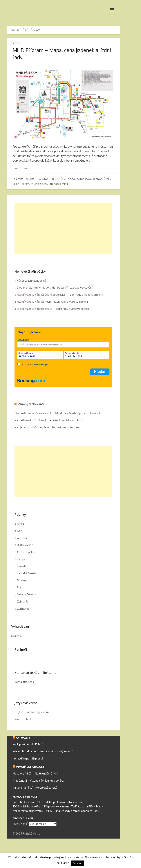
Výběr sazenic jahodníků (31, 281)
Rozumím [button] (77, 863)
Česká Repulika (25, 179)
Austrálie (22, 538)
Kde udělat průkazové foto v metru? (61, 802)
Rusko (21, 587)
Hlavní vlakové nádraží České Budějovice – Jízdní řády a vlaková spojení (60, 295)
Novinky (22, 580)
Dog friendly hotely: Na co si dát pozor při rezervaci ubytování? (55, 288)
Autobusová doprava (90, 179)
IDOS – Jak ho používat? (28, 806)
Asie (20, 531)
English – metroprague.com (32, 712)
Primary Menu (112, 10)
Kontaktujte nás (24, 682)
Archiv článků (20, 824)
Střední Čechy (39, 184)
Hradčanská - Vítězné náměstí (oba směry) (38, 781)
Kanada (22, 566)
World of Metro (24, 719)
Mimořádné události (31, 767)
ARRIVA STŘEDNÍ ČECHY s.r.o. (57, 179)
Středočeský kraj (58, 184)
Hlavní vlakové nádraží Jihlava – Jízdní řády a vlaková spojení (53, 309)
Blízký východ (25, 545)
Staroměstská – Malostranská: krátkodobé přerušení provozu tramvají (57, 413)
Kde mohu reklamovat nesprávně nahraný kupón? (43, 751)
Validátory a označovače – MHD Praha (36, 811)
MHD (16, 184)
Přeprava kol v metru (57, 806)
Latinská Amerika (27, 573)
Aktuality (23, 738)
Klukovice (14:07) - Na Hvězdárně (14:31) (36, 773)
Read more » (21, 168)
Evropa (21, 559)
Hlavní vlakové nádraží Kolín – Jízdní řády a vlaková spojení (52, 302)
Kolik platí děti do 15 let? (28, 744)
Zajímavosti (24, 609)
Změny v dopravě (31, 404)
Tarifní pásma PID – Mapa (87, 806)
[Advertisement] (63, 228)
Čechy (107, 179)
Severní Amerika (27, 594)
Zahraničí (22, 602)
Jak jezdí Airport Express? (28, 758)
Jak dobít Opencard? (25, 802)
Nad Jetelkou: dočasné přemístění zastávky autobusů (47, 427)
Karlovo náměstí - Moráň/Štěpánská (35, 788)
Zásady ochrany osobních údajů (80, 811)
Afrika (20, 524)
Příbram (25, 184)
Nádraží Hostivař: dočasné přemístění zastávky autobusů (49, 420)
